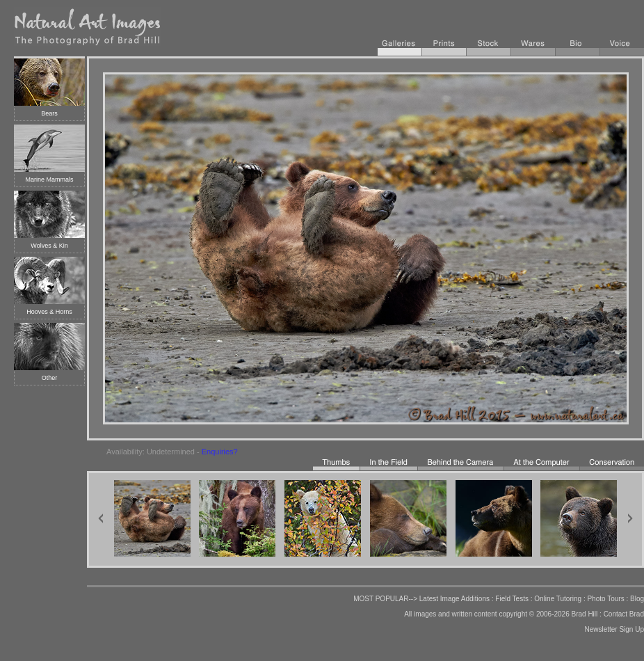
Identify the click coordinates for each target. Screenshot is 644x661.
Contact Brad (624, 614)
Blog (637, 599)
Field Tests (512, 599)
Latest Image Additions (454, 599)
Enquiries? (220, 452)
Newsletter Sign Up (614, 629)
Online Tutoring (558, 599)
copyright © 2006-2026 (534, 614)
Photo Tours (605, 599)
